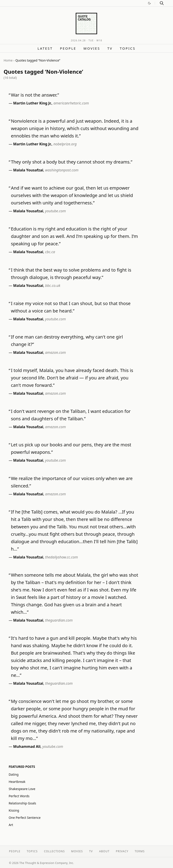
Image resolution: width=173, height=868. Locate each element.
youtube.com (55, 211)
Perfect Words (19, 796)
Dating (14, 774)
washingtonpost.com (62, 170)
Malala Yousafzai (28, 170)
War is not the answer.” (35, 95)
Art (11, 825)
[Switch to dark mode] (149, 3)
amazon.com (55, 352)
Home (8, 60)
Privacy (122, 851)
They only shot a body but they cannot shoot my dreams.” (72, 162)
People (68, 48)
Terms (140, 851)
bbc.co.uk (53, 286)
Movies (92, 48)
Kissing (14, 810)
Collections (54, 851)
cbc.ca (50, 252)
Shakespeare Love (22, 789)
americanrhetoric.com (71, 103)
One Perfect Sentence (25, 818)
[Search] (162, 3)
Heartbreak (17, 782)
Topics (128, 48)
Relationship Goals (22, 803)
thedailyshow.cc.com (61, 557)
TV (110, 48)
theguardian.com (59, 620)
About (104, 851)
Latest (45, 48)
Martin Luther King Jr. (32, 103)
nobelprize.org (65, 144)
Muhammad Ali (27, 746)
